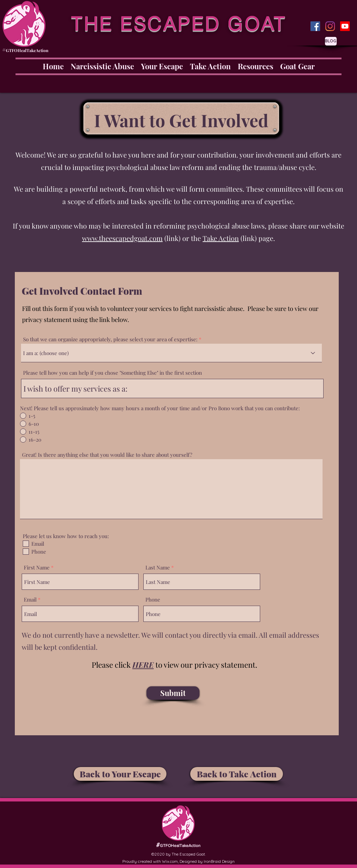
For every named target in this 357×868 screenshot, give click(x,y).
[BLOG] (331, 41)
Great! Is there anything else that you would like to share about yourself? (107, 455)
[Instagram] (330, 26)
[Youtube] (345, 26)
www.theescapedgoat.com (122, 238)
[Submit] (173, 693)
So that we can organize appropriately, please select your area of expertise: (110, 339)
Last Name (158, 568)
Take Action (221, 238)
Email (30, 600)
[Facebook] (315, 26)
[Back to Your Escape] (120, 774)
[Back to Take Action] (237, 774)
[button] (143, 665)
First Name (37, 568)
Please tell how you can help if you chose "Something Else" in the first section (113, 373)
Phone (153, 600)
